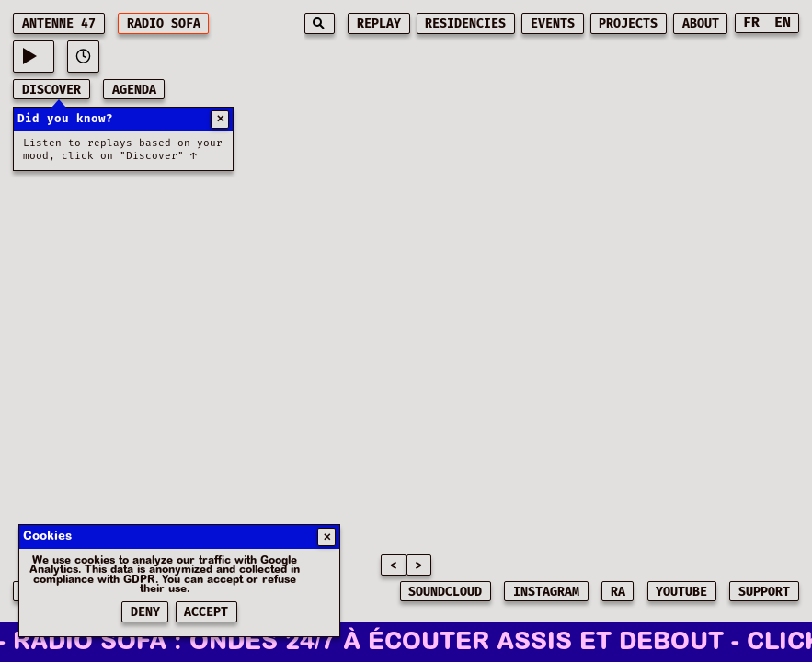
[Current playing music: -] (33, 57)
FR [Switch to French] (751, 23)
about (701, 24)
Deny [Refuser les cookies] (145, 612)
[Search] (320, 23)
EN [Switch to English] (783, 23)
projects (628, 24)
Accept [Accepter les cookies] (206, 612)
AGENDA (134, 90)
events (553, 24)
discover (51, 90)
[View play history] (83, 57)
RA (618, 592)
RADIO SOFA (164, 24)
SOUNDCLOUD (445, 592)
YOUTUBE (681, 592)
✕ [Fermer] (327, 537)
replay (379, 24)
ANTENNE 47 (59, 24)
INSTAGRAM (546, 592)
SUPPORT (764, 592)
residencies (465, 24)
